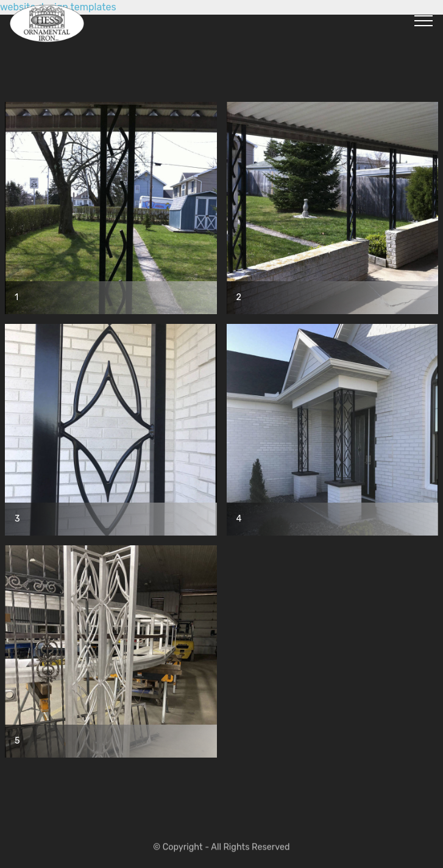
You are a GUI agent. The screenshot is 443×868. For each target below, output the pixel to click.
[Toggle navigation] (424, 20)
